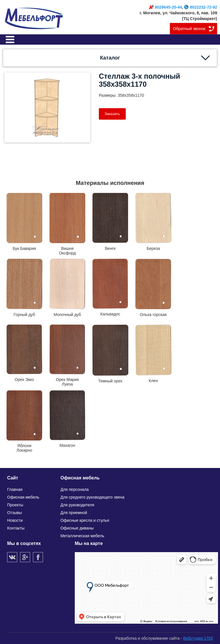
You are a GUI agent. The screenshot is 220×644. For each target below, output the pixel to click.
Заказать (112, 114)
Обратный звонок (189, 29)
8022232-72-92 (201, 7)
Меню (10, 39)
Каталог (110, 58)
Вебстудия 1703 (198, 638)
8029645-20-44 (165, 7)
